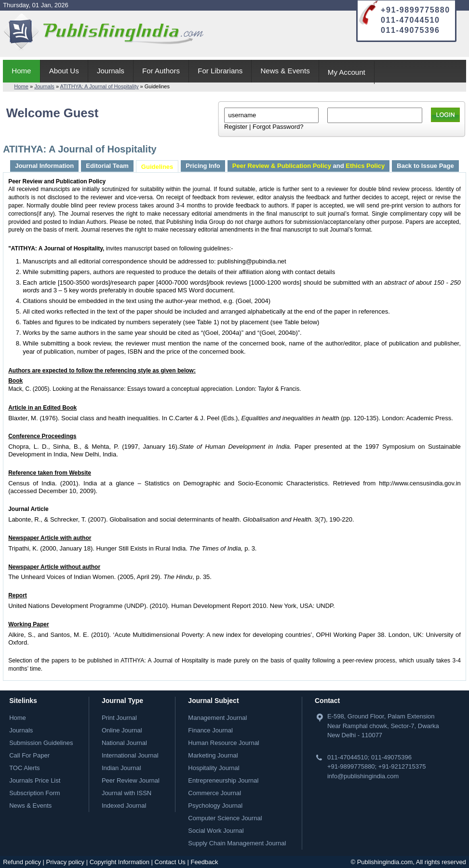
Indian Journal (121, 768)
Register (236, 127)
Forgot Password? (278, 127)
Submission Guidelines (41, 743)
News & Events (285, 71)
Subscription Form (34, 793)
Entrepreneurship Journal (223, 780)
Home (21, 71)
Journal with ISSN (127, 793)
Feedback (204, 862)
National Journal (124, 743)
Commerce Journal (214, 793)
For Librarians (220, 71)
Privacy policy (65, 862)
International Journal (130, 755)
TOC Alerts (24, 768)
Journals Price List (35, 780)
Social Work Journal (216, 831)
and (308, 166)
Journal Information (44, 166)
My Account (347, 72)
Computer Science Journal (225, 818)
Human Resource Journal (223, 743)
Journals (111, 71)
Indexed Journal (124, 806)
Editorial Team (107, 166)
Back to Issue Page (425, 166)
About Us (64, 71)
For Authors (161, 71)
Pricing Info (203, 166)
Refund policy (22, 862)
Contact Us (170, 862)
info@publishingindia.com (363, 776)
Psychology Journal (215, 806)
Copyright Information (120, 862)
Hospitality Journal (214, 768)
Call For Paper (29, 755)
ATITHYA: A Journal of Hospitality (100, 86)
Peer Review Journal (131, 780)
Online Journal (122, 730)
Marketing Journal (213, 755)
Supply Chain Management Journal (237, 843)
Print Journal (119, 718)
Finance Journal (210, 730)
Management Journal (217, 718)
